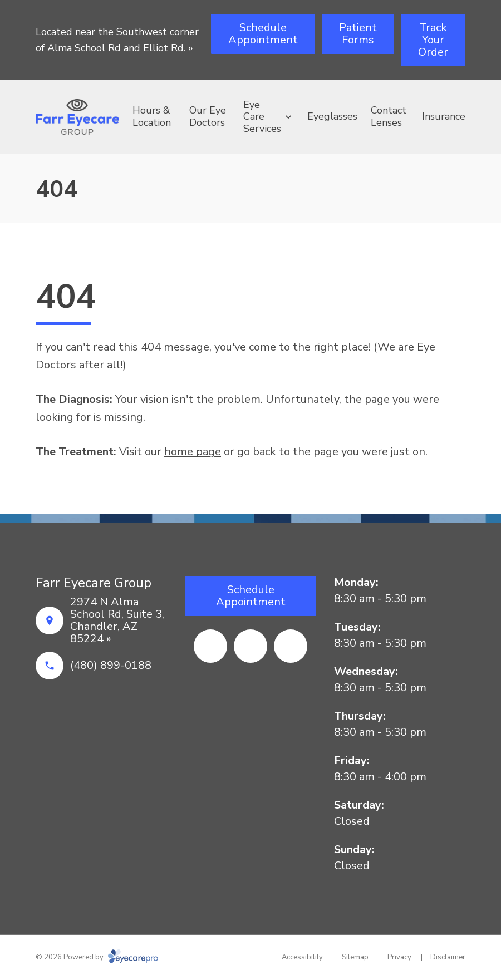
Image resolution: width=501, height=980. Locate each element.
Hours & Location (152, 116)
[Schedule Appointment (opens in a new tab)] (263, 34)
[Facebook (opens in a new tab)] (210, 646)
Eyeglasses (332, 116)
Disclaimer (448, 957)
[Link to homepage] (77, 117)
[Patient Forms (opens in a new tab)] (358, 34)
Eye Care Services (262, 117)
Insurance (444, 116)
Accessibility (302, 957)
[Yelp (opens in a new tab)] (250, 646)
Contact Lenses (389, 116)
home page (193, 452)
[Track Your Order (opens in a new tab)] (433, 40)
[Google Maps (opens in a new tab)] (291, 646)
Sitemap (355, 957)
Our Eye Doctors (208, 116)
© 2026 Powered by (97, 957)
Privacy (399, 957)
